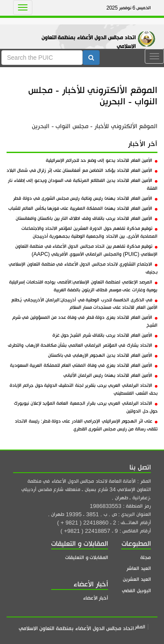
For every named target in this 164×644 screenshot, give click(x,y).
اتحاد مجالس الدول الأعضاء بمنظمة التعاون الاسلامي (89, 42)
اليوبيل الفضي (136, 591)
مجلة (146, 557)
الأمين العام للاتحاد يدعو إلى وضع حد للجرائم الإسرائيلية (102, 160)
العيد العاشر (139, 568)
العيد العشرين (137, 579)
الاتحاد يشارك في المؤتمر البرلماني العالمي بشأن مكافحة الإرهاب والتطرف (83, 345)
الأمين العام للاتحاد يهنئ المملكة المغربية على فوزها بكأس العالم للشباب (83, 208)
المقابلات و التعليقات (87, 557)
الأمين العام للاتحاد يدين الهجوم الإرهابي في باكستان (103, 355)
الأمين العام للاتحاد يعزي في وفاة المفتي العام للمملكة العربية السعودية (84, 365)
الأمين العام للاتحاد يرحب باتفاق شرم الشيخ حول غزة (105, 335)
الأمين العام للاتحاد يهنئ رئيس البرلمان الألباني (111, 375)
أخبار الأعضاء (96, 598)
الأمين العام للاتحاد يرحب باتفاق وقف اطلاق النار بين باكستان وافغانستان (87, 218)
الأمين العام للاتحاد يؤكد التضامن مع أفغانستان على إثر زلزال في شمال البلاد (82, 170)
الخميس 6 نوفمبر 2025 (129, 8)
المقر (140, 627)
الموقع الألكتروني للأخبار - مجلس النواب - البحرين (93, 96)
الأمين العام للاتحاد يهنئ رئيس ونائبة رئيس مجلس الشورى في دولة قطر (85, 198)
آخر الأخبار (143, 144)
